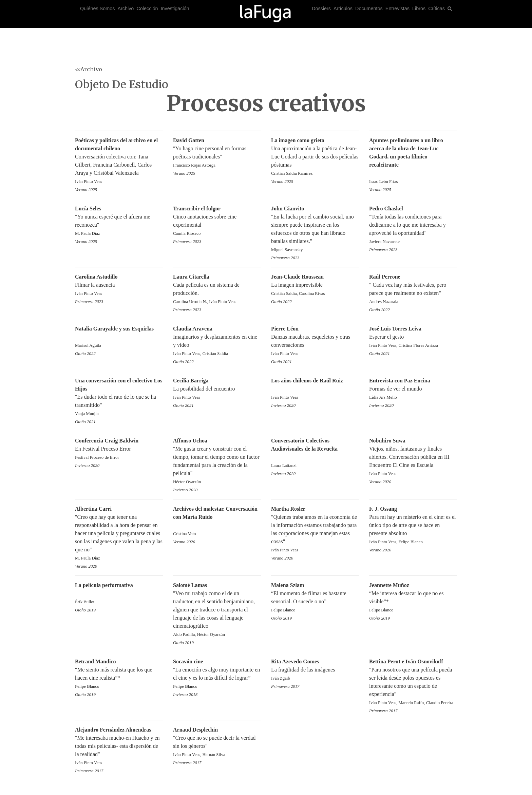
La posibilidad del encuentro (217, 389)
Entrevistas (397, 8)
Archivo (126, 8)
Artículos (343, 8)
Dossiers (321, 8)
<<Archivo (89, 69)
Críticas (436, 8)
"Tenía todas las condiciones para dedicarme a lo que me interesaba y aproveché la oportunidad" (413, 225)
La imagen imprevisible (315, 286)
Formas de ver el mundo (413, 389)
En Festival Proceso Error (119, 449)
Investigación (175, 8)
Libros (419, 8)
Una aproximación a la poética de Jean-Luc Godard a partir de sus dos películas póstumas (315, 157)
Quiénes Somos (97, 8)
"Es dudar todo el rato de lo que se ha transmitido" (119, 397)
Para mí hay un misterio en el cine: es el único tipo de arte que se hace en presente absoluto (413, 526)
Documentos (369, 8)
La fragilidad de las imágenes (315, 670)
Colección (147, 8)
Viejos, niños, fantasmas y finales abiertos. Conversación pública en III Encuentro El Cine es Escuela (413, 458)
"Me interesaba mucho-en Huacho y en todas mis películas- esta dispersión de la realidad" (119, 747)
